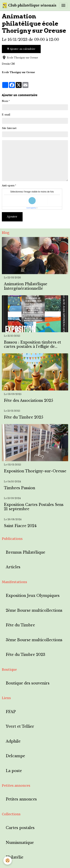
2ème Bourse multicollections (34, 610)
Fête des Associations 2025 (28, 401)
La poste (14, 771)
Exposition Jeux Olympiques (33, 596)
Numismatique (20, 843)
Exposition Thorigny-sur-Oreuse (35, 471)
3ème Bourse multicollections (34, 640)
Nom (5, 101)
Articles (13, 567)
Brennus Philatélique (25, 552)
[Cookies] (8, 860)
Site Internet (9, 128)
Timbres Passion (20, 488)
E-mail (6, 115)
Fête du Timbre (20, 625)
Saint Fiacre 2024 (20, 526)
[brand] (29, 5)
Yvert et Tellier (20, 726)
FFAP (11, 712)
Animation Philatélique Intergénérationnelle (26, 286)
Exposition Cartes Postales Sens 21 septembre (34, 507)
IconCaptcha (31, 208)
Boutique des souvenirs (28, 683)
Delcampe (15, 756)
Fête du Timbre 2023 (25, 655)
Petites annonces (21, 799)
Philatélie (15, 857)
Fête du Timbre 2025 (24, 417)
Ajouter (12, 217)
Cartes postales (20, 828)
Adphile (13, 741)
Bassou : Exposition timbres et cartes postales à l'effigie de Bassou (32, 345)
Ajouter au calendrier (21, 49)
